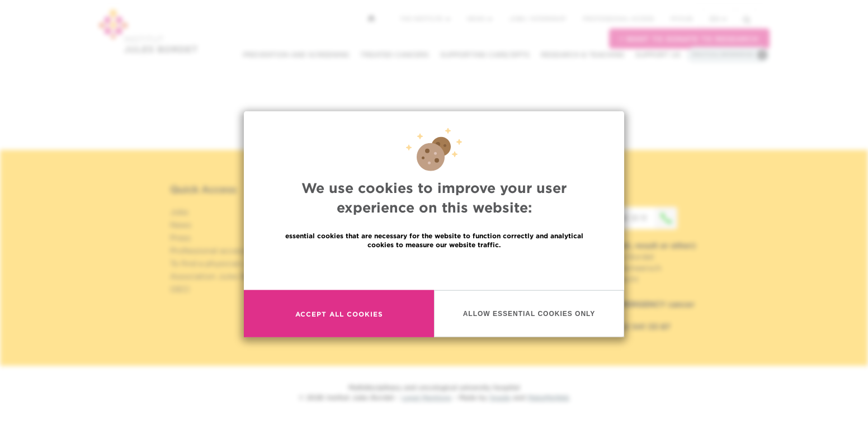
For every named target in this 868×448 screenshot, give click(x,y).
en (718, 19)
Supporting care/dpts (485, 55)
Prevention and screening (296, 55)
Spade (500, 397)
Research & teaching (582, 55)
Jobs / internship (537, 18)
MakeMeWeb (548, 397)
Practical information (723, 54)
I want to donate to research (689, 39)
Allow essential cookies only (529, 313)
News (480, 18)
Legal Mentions (426, 397)
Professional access (618, 18)
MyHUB (681, 18)
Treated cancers (395, 55)
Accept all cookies (339, 313)
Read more (434, 269)
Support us (658, 55)
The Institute (425, 18)
